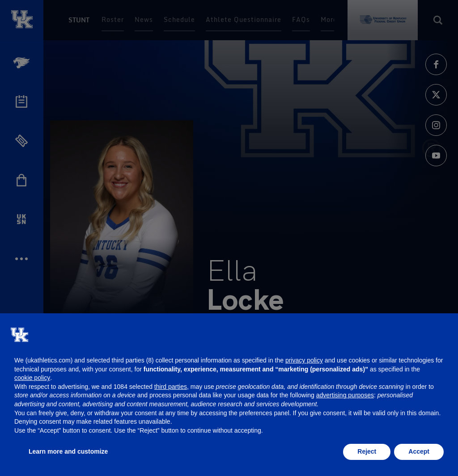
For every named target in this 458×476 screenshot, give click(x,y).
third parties (171, 387)
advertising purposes (345, 395)
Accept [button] (419, 451)
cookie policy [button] (32, 378)
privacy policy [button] (304, 360)
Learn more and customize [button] (68, 451)
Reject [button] (367, 451)
